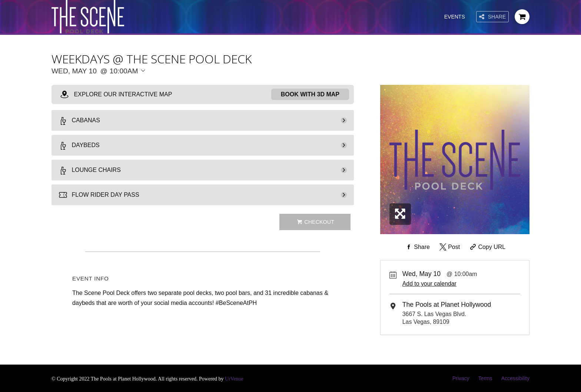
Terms (485, 378)
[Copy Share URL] (487, 247)
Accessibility (515, 378)
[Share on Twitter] (449, 247)
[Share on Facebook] (417, 247)
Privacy (461, 378)
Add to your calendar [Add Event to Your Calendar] (429, 284)
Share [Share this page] (492, 17)
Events (455, 17)
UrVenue (234, 379)
